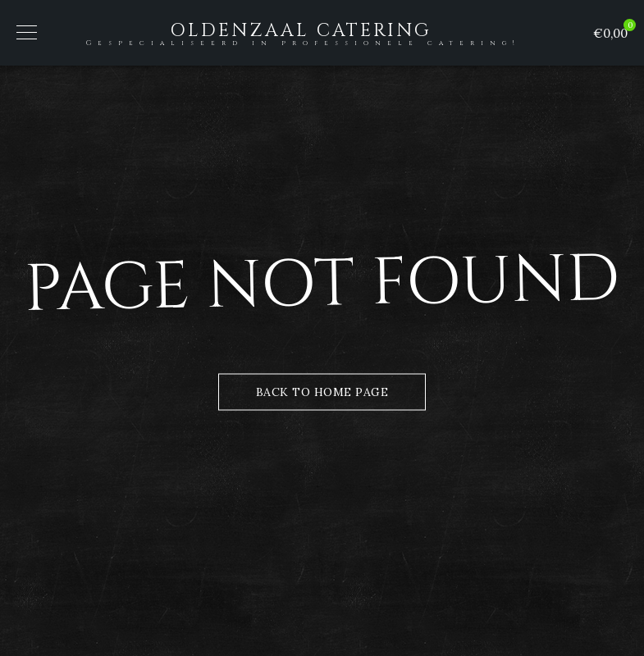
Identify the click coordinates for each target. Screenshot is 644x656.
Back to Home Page (322, 392)
